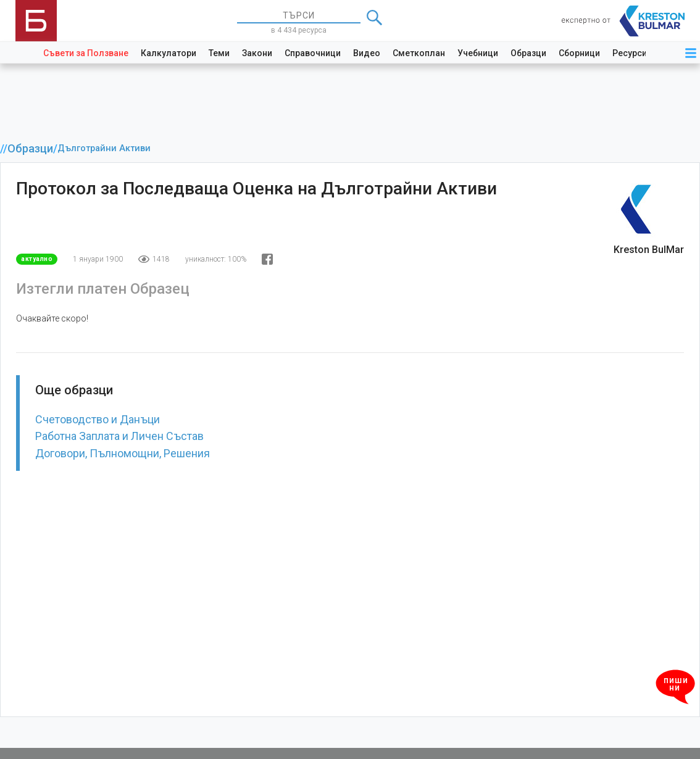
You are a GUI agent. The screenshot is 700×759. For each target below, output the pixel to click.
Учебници (478, 53)
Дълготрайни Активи (104, 148)
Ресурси (630, 53)
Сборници (579, 53)
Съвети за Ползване (86, 53)
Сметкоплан (419, 53)
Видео (367, 53)
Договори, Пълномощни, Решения (123, 453)
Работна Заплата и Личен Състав (119, 436)
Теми (219, 53)
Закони (257, 53)
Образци (528, 53)
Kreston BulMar (649, 250)
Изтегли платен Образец (103, 289)
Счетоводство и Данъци (98, 419)
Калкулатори (169, 53)
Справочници (313, 53)
